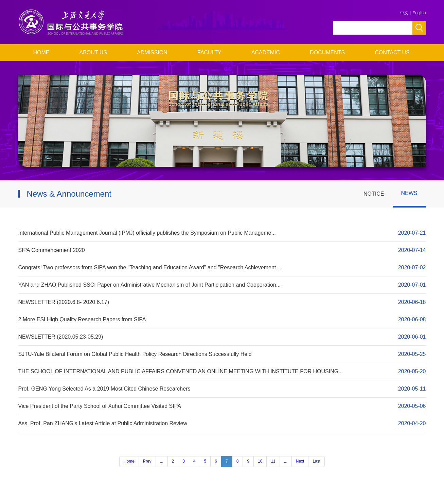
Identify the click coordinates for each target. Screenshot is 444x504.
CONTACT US (392, 52)
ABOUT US (93, 52)
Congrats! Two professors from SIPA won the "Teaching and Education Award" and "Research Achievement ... (150, 267)
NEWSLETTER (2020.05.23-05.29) (61, 337)
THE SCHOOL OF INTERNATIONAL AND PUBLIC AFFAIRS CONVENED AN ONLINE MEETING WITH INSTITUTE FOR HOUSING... (181, 371)
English (419, 13)
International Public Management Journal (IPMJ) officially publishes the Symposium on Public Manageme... (147, 233)
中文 (404, 13)
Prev (147, 461)
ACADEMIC (266, 52)
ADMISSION (152, 52)
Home (129, 461)
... (162, 461)
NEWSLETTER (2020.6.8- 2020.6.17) (64, 302)
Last (316, 461)
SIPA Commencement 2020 (52, 250)
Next (300, 461)
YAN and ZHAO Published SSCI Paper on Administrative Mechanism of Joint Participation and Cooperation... (150, 285)
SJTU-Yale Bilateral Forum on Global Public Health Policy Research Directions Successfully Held (135, 354)
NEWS (409, 193)
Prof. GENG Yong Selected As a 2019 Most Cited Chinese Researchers (104, 389)
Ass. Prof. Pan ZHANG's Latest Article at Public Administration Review (103, 423)
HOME (41, 52)
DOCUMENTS (327, 52)
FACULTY (209, 52)
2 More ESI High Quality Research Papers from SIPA (82, 319)
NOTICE (374, 194)
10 (260, 461)
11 (273, 461)
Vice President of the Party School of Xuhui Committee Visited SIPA (100, 406)
